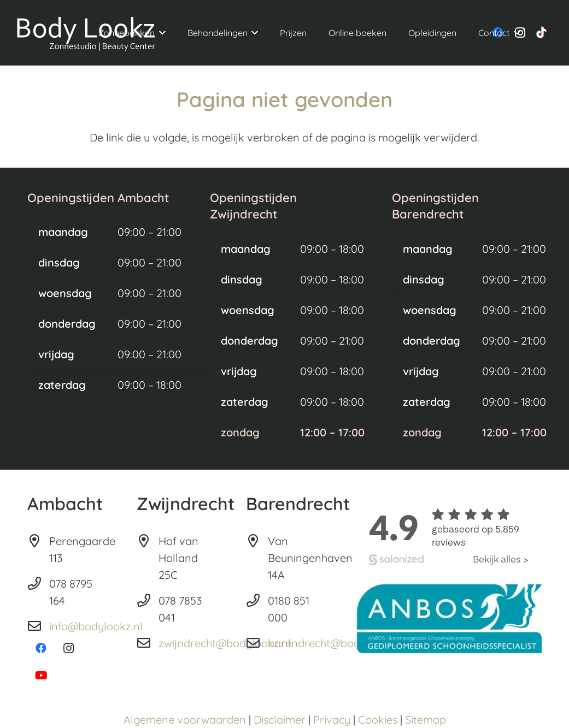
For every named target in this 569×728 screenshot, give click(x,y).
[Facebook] (41, 648)
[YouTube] (41, 676)
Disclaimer (280, 720)
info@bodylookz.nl (96, 626)
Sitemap (426, 720)
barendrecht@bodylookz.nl (336, 643)
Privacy (332, 720)
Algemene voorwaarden (185, 720)
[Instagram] (68, 648)
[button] (160, 33)
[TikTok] (542, 33)
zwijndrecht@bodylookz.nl (225, 643)
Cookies (378, 720)
